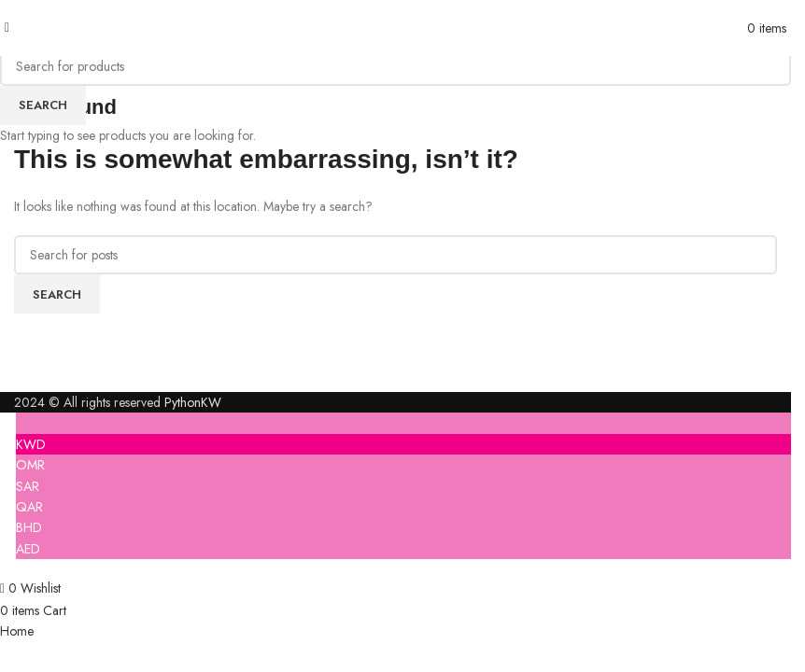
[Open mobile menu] (7, 27)
